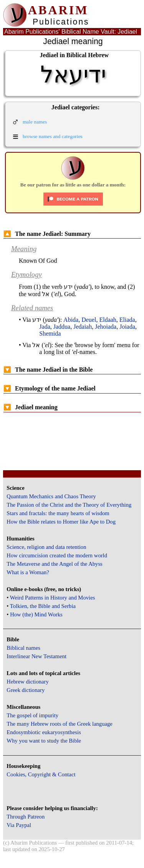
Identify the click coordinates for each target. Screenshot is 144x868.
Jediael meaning (31, 407)
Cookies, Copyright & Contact (41, 774)
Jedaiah (83, 327)
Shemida (50, 334)
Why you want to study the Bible (44, 741)
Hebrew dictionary (27, 682)
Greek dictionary (26, 690)
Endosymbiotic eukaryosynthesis (44, 732)
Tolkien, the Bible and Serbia (43, 606)
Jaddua (62, 327)
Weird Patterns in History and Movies (52, 598)
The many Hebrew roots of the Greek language (60, 724)
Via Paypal (19, 825)
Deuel (89, 320)
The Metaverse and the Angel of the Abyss (55, 564)
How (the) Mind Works (36, 614)
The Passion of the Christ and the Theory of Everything (69, 505)
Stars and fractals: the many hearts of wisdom (58, 513)
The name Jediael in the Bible (48, 370)
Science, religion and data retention (46, 547)
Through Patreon (26, 817)
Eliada (127, 320)
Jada (45, 327)
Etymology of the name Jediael (50, 388)
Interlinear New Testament (36, 656)
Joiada (127, 327)
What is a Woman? (28, 572)
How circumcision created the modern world (57, 555)
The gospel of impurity (32, 715)
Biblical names (23, 648)
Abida (71, 320)
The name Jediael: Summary (47, 234)
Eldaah (108, 320)
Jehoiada (106, 327)
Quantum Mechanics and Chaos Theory (51, 496)
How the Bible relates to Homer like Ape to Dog (61, 522)
